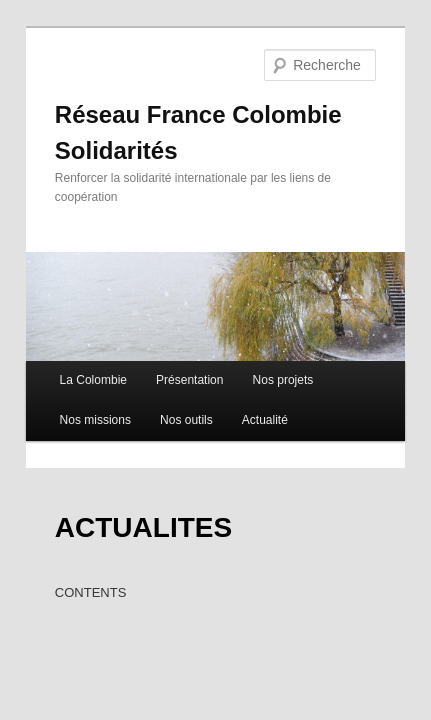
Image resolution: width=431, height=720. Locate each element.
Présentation (167, 347)
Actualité (243, 387)
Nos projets (261, 347)
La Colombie (71, 347)
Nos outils (164, 387)
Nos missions (73, 387)
